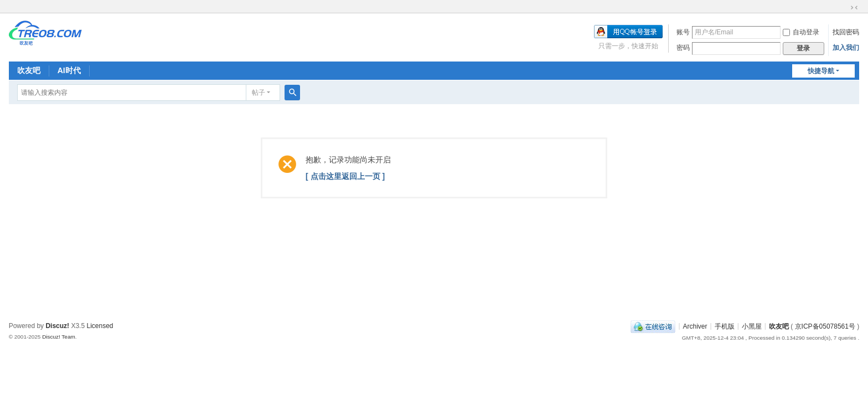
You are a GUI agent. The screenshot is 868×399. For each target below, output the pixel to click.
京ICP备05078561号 (825, 326)
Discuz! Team (59, 337)
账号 (683, 32)
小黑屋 (752, 326)
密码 (683, 48)
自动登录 (801, 32)
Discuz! (57, 326)
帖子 (259, 93)
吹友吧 (29, 70)
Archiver (695, 326)
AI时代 (69, 70)
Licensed (100, 326)
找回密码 (846, 32)
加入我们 (846, 48)
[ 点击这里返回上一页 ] (345, 176)
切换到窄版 (854, 8)
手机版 (725, 326)
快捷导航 (821, 71)
